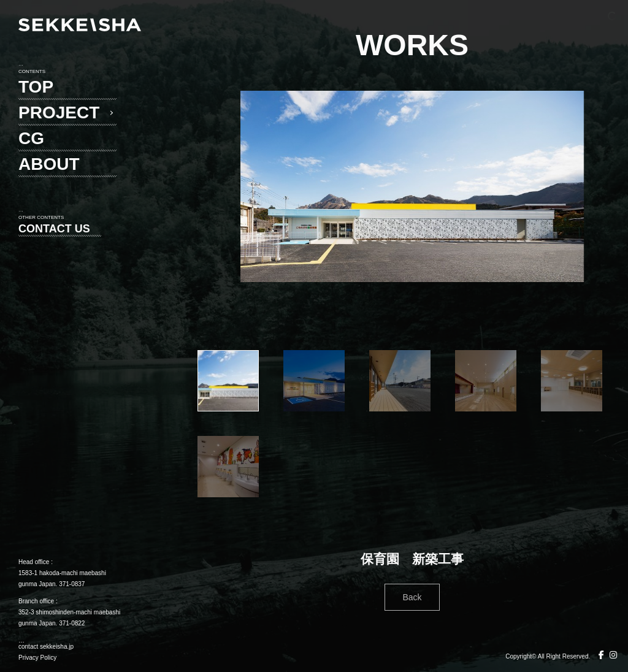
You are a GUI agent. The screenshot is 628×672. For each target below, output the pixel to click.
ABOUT (49, 164)
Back (412, 597)
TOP (36, 87)
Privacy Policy (37, 658)
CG (31, 138)
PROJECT (59, 113)
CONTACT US (54, 229)
